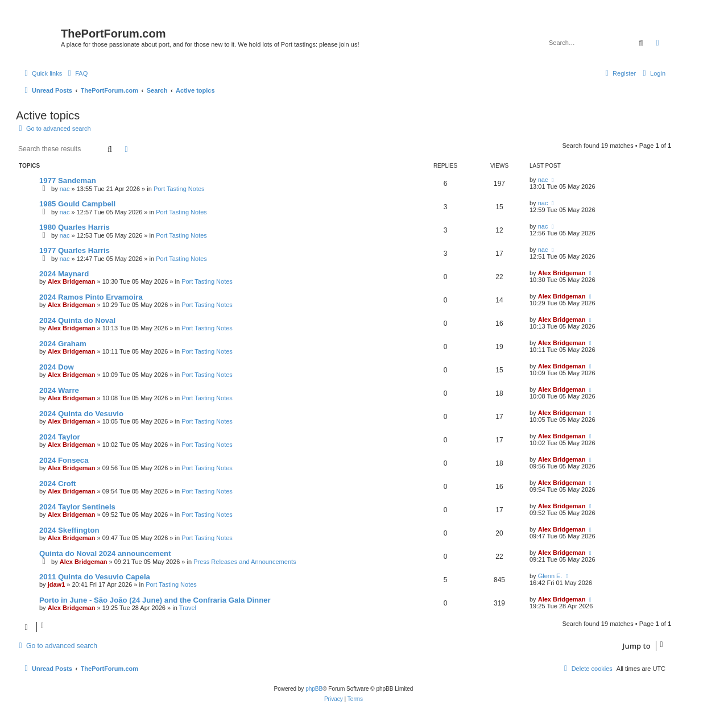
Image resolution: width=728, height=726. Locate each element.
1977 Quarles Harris (75, 250)
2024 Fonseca (64, 460)
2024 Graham (63, 344)
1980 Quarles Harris (75, 227)
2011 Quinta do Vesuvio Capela (95, 577)
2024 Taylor (60, 437)
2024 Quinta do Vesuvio (81, 414)
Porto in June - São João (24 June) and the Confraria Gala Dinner (155, 600)
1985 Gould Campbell (77, 204)
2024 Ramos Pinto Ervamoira (91, 297)
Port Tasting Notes (179, 189)
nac (65, 189)
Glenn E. (550, 576)
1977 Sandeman (68, 181)
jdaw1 (57, 584)
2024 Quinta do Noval (77, 320)
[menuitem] (76, 73)
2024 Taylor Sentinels (77, 507)
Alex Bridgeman (72, 281)
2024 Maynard (64, 274)
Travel (188, 608)
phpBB (314, 689)
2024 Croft (58, 484)
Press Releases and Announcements (245, 562)
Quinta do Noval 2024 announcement (105, 553)
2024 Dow (57, 367)
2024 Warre (59, 390)
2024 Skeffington (69, 530)
